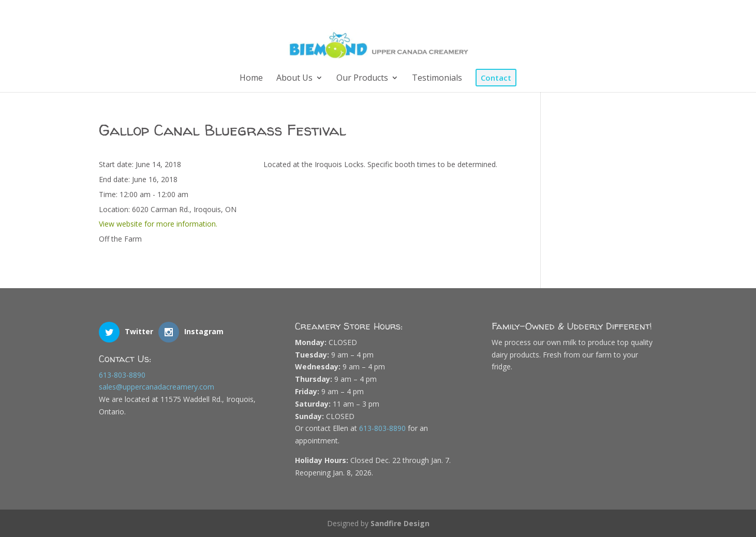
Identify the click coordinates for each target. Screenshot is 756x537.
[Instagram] (641, 12)
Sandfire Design (400, 523)
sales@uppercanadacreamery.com (157, 386)
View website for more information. (158, 223)
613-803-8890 (122, 374)
